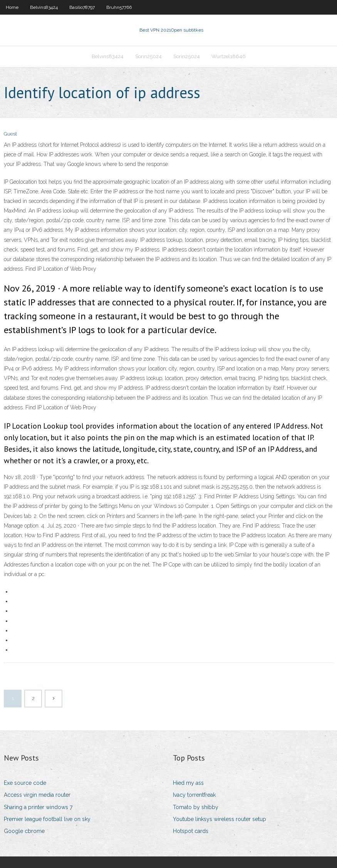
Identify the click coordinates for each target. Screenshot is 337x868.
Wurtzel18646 (229, 56)
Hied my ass (188, 783)
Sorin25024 (148, 56)
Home (12, 7)
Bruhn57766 (119, 7)
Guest (10, 134)
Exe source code (25, 783)
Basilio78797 (82, 7)
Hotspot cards (191, 831)
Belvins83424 (44, 7)
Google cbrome (24, 831)
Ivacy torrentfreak (194, 795)
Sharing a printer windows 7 (38, 807)
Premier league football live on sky (47, 819)
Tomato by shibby (196, 807)
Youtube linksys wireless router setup (220, 819)
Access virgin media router (37, 795)
